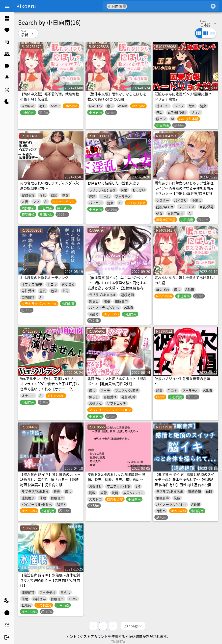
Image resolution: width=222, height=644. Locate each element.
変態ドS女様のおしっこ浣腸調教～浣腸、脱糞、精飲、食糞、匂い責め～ (116, 477)
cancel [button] (125, 6)
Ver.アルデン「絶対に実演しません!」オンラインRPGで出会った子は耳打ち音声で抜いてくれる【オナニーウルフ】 (50, 386)
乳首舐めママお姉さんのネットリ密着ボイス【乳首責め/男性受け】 (117, 381)
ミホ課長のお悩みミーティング (44, 277)
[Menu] (7, 6)
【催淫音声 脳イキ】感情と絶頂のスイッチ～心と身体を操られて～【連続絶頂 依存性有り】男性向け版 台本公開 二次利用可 (185, 482)
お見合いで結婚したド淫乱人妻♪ (113, 183)
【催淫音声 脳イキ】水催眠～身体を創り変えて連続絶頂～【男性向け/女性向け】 (50, 580)
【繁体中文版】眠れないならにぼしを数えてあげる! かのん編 (117, 96)
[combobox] (168, 6)
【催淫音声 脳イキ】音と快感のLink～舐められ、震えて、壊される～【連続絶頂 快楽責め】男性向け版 (50, 479)
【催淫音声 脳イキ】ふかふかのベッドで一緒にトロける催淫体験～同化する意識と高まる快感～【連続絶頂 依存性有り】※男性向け (117, 285)
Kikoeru (26, 6)
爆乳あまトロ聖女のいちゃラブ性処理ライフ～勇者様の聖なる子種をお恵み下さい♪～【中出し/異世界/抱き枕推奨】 (184, 191)
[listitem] (7, 18)
